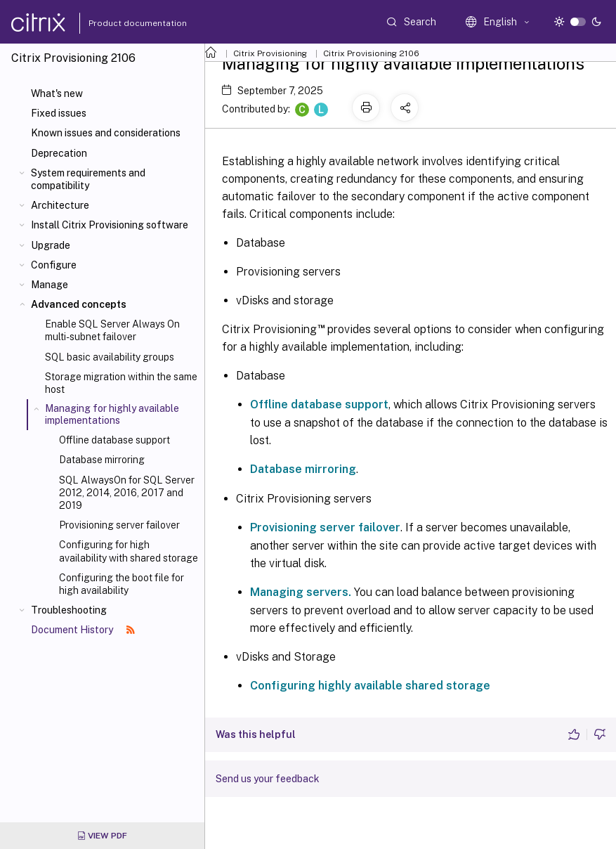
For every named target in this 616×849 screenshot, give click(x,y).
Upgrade (51, 245)
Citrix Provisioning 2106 (371, 53)
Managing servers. (301, 592)
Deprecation (59, 153)
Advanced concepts (79, 304)
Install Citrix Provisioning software (110, 225)
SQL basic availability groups (110, 357)
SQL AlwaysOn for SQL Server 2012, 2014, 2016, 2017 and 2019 (127, 493)
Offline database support (114, 440)
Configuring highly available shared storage (370, 686)
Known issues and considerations (106, 133)
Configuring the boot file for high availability (122, 584)
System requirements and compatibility (88, 179)
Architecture (60, 205)
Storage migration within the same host (121, 383)
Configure (54, 265)
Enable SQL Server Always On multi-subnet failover (112, 330)
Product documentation (120, 23)
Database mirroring (102, 460)
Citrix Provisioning (270, 53)
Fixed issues (59, 113)
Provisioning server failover (119, 525)
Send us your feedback (268, 779)
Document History (83, 630)
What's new (57, 93)
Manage (50, 285)
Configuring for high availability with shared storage (129, 551)
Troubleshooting (69, 610)
